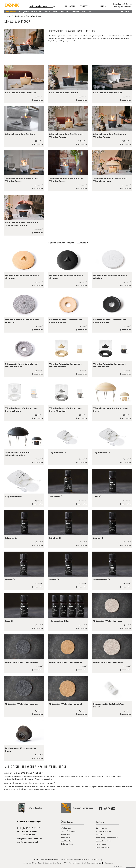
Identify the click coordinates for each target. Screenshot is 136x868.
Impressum (27, 863)
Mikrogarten (24, 12)
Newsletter (84, 6)
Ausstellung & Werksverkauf (107, 837)
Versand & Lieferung (104, 831)
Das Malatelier (66, 841)
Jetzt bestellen (37, 100)
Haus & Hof (36, 12)
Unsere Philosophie (68, 831)
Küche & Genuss (50, 12)
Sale (90, 12)
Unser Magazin (69, 6)
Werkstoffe (65, 834)
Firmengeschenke (103, 847)
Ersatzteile (75, 12)
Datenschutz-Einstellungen (53, 863)
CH (103, 6)
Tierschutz (64, 12)
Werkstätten (66, 828)
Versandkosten (131, 867)
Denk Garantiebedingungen (92, 863)
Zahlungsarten (102, 828)
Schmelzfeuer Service (104, 841)
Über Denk (67, 822)
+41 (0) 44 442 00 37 (28, 828)
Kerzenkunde (101, 844)
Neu (84, 12)
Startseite (7, 16)
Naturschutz (66, 837)
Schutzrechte (108, 863)
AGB (66, 863)
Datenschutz (37, 863)
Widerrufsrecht (75, 863)
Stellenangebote (67, 844)
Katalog (99, 834)
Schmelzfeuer (10, 12)
